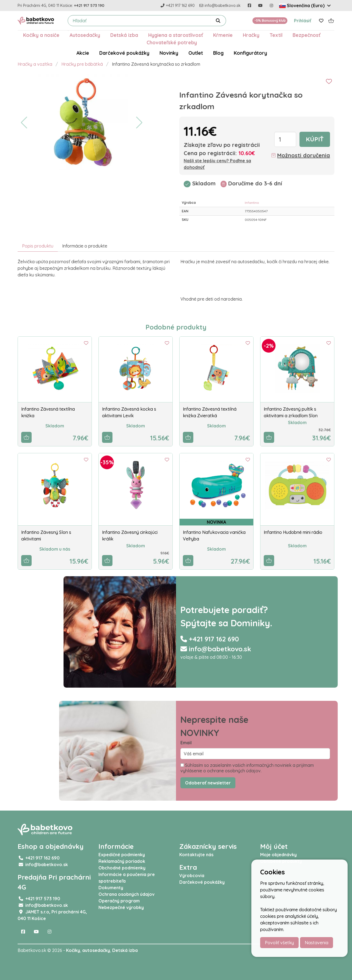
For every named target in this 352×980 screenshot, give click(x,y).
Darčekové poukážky (124, 53)
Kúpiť (315, 139)
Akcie (83, 53)
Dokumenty (111, 888)
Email (186, 743)
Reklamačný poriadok (122, 861)
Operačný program (119, 901)
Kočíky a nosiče (41, 35)
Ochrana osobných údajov (127, 894)
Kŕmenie (223, 35)
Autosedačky (85, 35)
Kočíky (73, 950)
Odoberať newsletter (208, 783)
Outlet (196, 53)
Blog (218, 53)
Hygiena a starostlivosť (176, 35)
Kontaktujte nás (196, 855)
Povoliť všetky (279, 943)
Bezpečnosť (306, 35)
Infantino (252, 203)
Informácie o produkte (85, 246)
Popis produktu (38, 246)
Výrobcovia (192, 875)
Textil (276, 35)
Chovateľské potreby (172, 42)
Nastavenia (317, 943)
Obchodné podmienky (122, 868)
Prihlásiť (303, 21)
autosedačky (96, 950)
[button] (24, 123)
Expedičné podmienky (122, 855)
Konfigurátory (250, 53)
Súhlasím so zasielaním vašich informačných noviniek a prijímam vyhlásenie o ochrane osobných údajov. (247, 768)
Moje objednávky (278, 855)
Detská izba (124, 35)
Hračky (251, 35)
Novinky (169, 53)
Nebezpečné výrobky (121, 907)
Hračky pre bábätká (82, 64)
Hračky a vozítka (35, 64)
